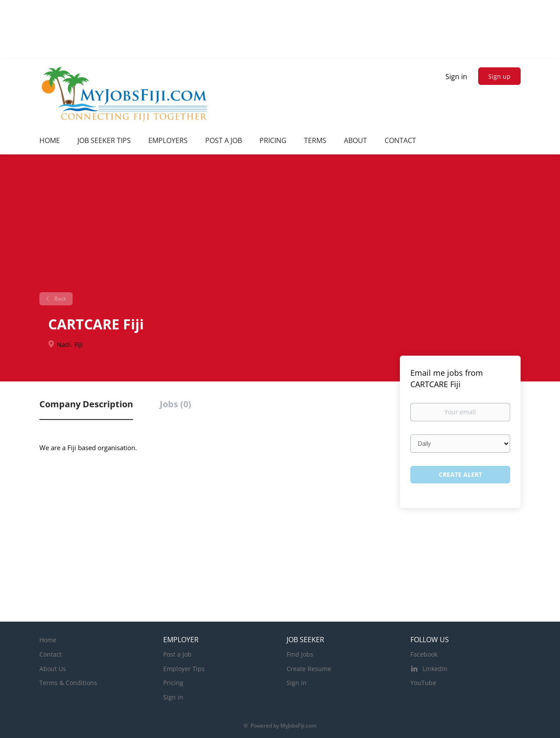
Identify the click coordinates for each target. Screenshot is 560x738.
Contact (51, 654)
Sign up (499, 76)
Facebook (424, 654)
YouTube (423, 683)
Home (48, 640)
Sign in (456, 77)
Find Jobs (300, 654)
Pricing (173, 683)
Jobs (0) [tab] (175, 404)
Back (59, 299)
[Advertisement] (280, 227)
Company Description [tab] (86, 404)
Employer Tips (184, 669)
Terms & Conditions (68, 683)
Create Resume (309, 669)
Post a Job (177, 654)
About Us (53, 669)
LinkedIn (435, 669)
